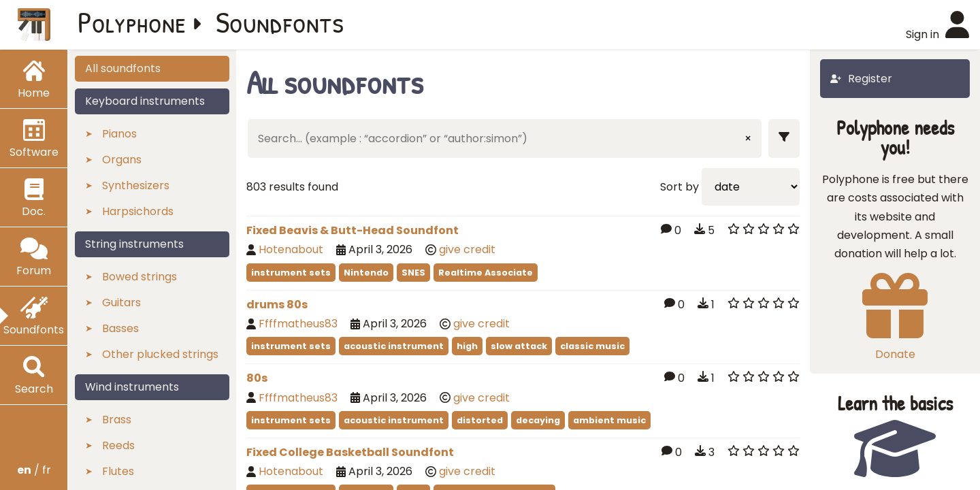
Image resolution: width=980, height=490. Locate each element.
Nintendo (366, 273)
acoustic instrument (394, 346)
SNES (413, 273)
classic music (592, 346)
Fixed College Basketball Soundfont (350, 452)
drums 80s (277, 305)
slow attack (519, 346)
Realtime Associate (486, 273)
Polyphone (132, 22)
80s (257, 378)
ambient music (609, 420)
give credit (467, 249)
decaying (538, 420)
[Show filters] (784, 138)
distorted (480, 420)
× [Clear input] (748, 138)
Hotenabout (291, 249)
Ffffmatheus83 (298, 324)
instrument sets (291, 273)
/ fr (34, 470)
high (467, 346)
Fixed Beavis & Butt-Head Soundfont (353, 230)
